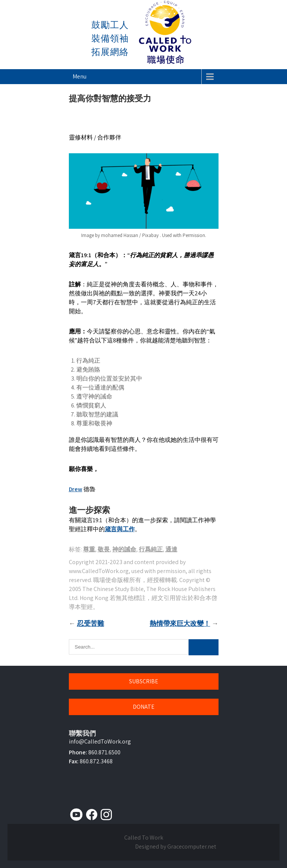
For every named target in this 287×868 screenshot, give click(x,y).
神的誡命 (124, 549)
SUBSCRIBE (144, 681)
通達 (171, 549)
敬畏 (104, 549)
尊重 (89, 549)
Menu (80, 76)
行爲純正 (151, 549)
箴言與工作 (120, 529)
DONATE (144, 707)
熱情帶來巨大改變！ (180, 623)
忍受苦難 (91, 623)
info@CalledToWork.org (100, 741)
